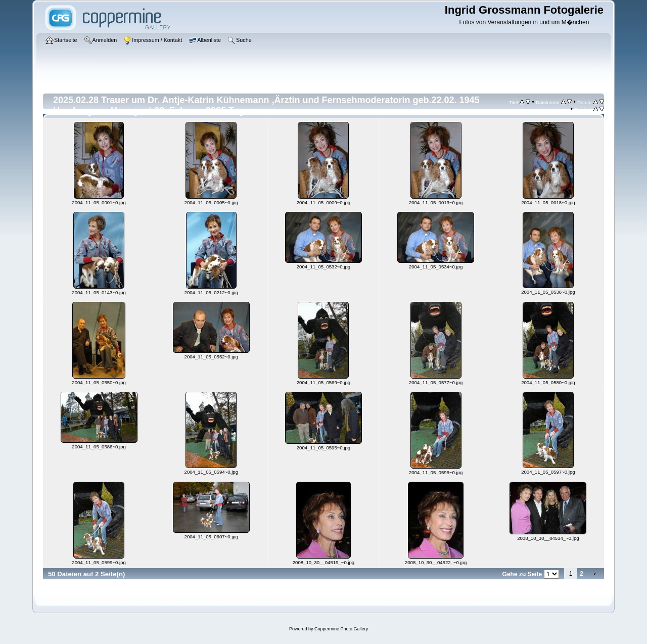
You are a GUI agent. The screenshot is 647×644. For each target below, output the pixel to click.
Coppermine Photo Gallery (341, 629)
